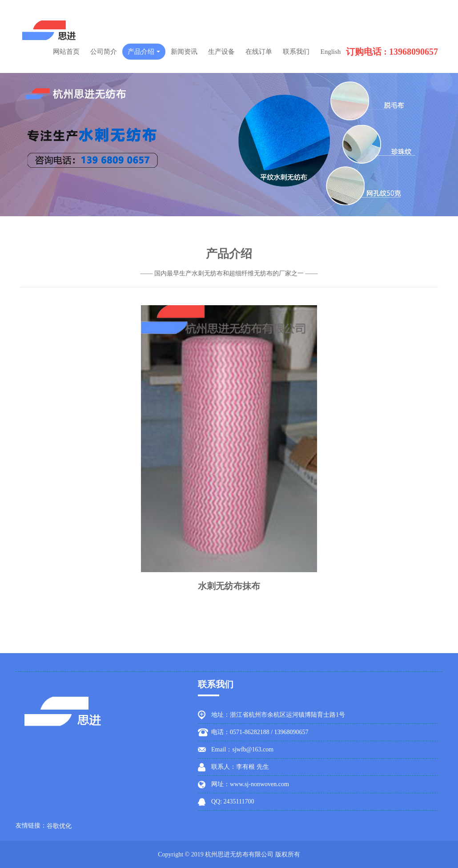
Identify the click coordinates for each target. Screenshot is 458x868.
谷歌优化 (59, 826)
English (330, 52)
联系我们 (296, 52)
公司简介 (104, 52)
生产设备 (221, 52)
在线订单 (259, 52)
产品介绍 (144, 52)
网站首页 (66, 52)
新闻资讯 (184, 52)
